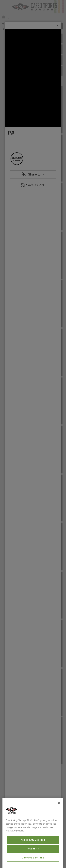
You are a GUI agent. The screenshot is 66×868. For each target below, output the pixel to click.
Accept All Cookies (33, 840)
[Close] (59, 803)
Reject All (33, 849)
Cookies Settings (33, 858)
